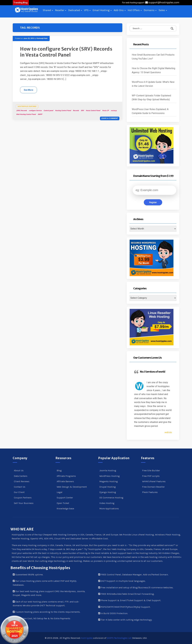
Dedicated (75, 10)
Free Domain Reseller (153, 487)
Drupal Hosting (108, 487)
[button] (26, 10)
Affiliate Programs (66, 476)
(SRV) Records (22, 111)
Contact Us (20, 487)
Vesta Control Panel (93, 111)
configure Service (35, 111)
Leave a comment (110, 118)
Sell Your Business (24, 503)
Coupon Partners (23, 498)
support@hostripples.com (162, 2)
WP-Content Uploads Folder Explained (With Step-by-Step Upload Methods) (151, 98)
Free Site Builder (151, 470)
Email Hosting (102, 10)
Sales (163, 10)
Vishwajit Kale (42, 38)
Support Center (65, 498)
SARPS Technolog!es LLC (119, 638)
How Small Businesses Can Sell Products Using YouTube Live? (153, 57)
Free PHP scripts (151, 476)
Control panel (48, 111)
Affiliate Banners (65, 481)
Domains (150, 10)
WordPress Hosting (110, 476)
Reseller (61, 10)
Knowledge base (65, 509)
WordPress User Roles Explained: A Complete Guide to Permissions (150, 111)
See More (28, 90)
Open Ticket (63, 503)
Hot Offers (135, 10)
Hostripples (87, 638)
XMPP (40, 114)
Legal (60, 492)
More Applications (109, 509)
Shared (48, 10)
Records (76, 111)
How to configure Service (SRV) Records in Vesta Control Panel (66, 52)
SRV (82, 111)
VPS (87, 10)
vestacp (114, 111)
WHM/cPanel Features (154, 481)
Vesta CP (105, 111)
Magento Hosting (109, 481)
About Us (19, 470)
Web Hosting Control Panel (26, 114)
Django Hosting (108, 492)
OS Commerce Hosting (111, 498)
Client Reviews (22, 481)
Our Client (19, 492)
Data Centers (21, 476)
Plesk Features (150, 492)
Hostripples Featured (27, 106)
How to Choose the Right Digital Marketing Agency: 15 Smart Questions (153, 70)
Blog (59, 470)
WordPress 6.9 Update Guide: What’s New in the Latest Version (153, 84)
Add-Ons (120, 10)
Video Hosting (107, 503)
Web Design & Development (72, 487)
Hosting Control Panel (63, 111)
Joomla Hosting (108, 470)
